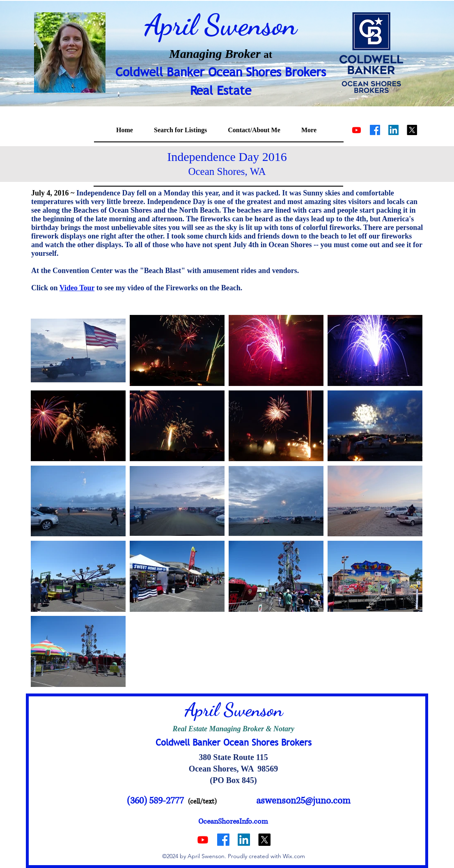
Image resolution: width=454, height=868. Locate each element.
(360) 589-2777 (155, 801)
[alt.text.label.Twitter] (412, 130)
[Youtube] (357, 130)
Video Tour (77, 288)
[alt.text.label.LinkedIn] (393, 130)
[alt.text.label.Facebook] (375, 130)
